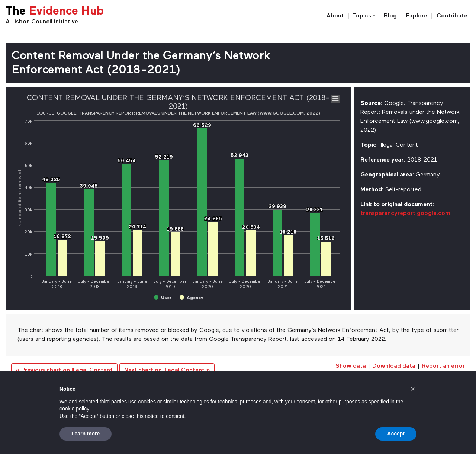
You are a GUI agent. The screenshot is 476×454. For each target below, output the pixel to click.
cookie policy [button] (74, 409)
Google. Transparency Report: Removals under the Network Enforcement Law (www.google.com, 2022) (189, 113)
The (55, 12)
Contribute (452, 16)
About (335, 16)
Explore (417, 16)
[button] (413, 389)
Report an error (443, 366)
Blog (390, 16)
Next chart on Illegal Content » (167, 370)
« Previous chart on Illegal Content (64, 370)
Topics (362, 16)
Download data (394, 366)
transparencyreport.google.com (405, 214)
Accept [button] (396, 434)
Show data (351, 366)
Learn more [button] (86, 434)
